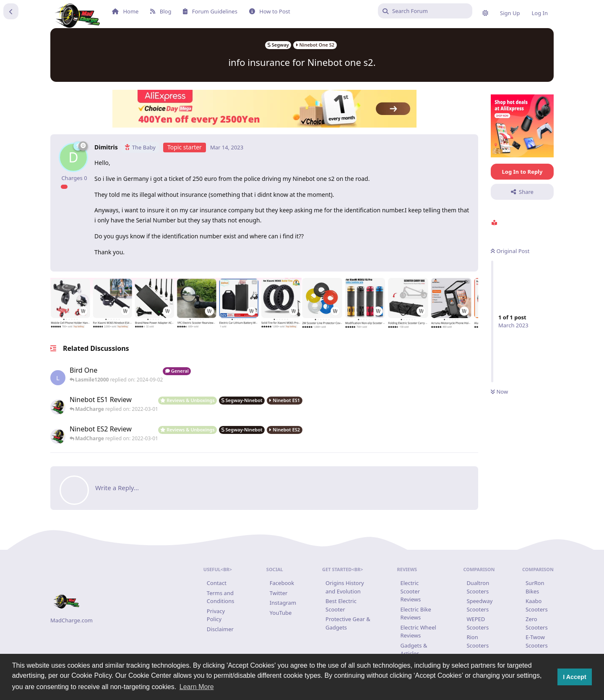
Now (499, 392)
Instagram (283, 603)
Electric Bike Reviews (416, 614)
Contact (217, 583)
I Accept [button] (574, 677)
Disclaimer (220, 629)
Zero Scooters (537, 623)
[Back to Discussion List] (11, 11)
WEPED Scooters (478, 623)
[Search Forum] (425, 11)
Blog (161, 11)
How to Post (270, 11)
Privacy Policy (216, 615)
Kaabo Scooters (537, 605)
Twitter (279, 593)
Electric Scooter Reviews (411, 591)
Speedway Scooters (479, 605)
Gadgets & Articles (414, 650)
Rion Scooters (478, 641)
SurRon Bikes (535, 587)
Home (125, 11)
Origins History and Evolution (345, 587)
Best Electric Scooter (341, 605)
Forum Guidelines (210, 11)
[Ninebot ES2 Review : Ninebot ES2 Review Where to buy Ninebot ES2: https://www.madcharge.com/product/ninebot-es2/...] (114, 434)
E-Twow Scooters (537, 641)
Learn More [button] (197, 687)
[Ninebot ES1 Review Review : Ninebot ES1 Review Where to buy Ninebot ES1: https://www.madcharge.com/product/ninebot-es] (114, 405)
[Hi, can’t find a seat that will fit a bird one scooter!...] (116, 376)
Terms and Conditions (221, 597)
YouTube (281, 613)
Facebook (282, 583)
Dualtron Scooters (478, 587)
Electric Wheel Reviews (418, 632)
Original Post (510, 251)
